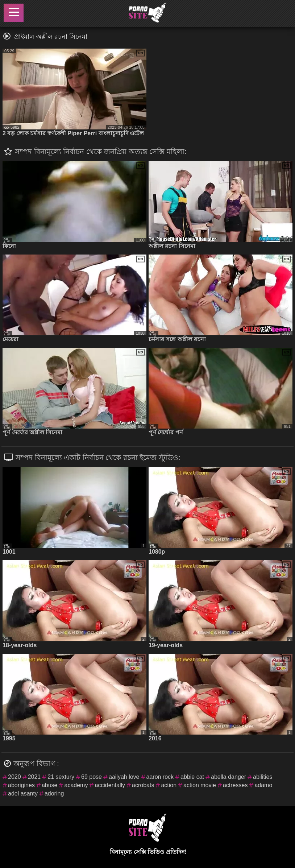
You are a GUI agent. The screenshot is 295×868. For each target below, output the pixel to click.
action (169, 785)
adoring (54, 793)
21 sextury (61, 777)
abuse (50, 785)
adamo (263, 785)
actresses (235, 785)
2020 (14, 777)
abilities (263, 777)
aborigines (21, 785)
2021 (34, 777)
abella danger (228, 777)
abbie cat (192, 777)
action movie (200, 785)
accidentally (110, 785)
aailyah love (124, 777)
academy (76, 785)
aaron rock (160, 777)
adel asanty (23, 793)
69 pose (92, 777)
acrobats (143, 785)
